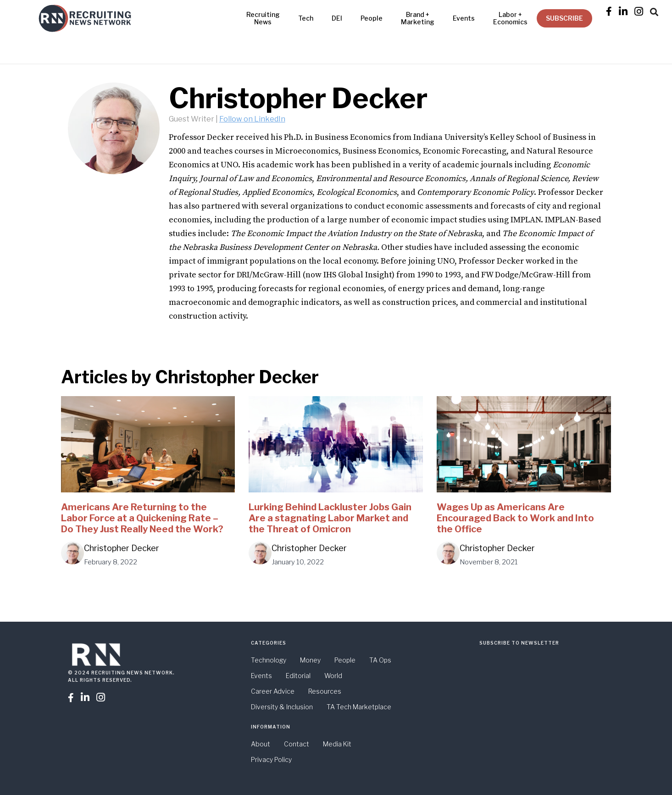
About (261, 744)
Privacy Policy (271, 759)
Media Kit (337, 744)
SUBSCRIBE (564, 18)
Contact (297, 744)
